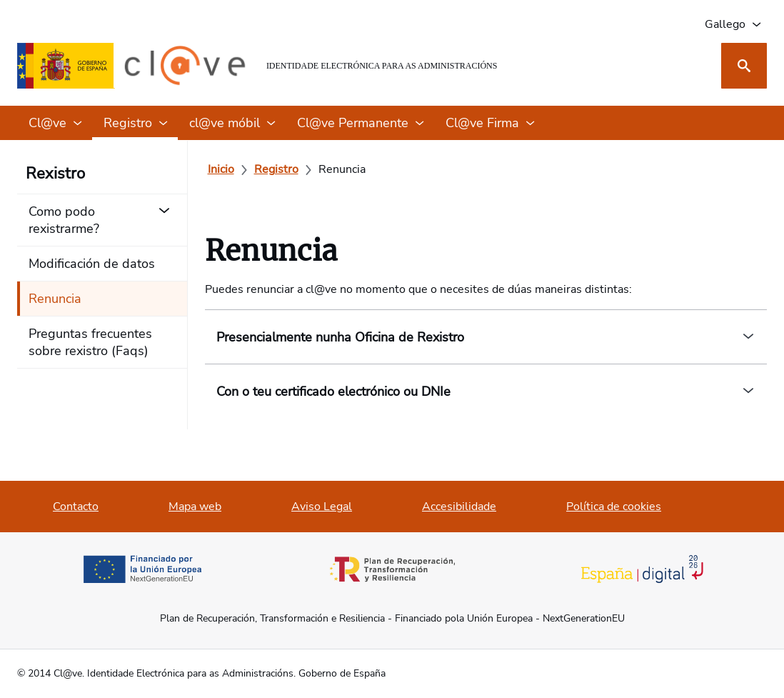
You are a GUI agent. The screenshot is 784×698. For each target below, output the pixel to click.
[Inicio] (221, 169)
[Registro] (276, 169)
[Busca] (744, 66)
